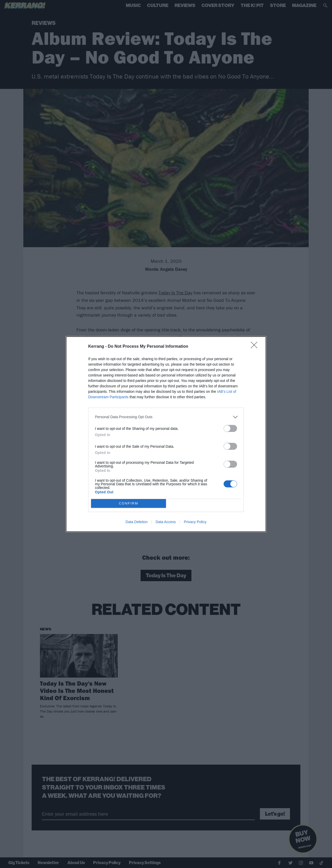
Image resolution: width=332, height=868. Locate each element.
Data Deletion (137, 522)
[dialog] (166, 434)
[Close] (256, 347)
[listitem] (166, 417)
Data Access (166, 522)
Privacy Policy (195, 522)
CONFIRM (129, 503)
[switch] (230, 428)
